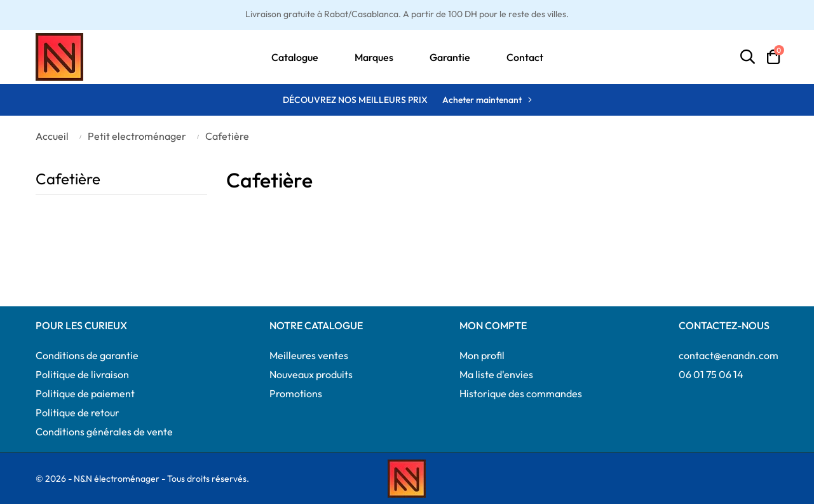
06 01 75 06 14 (711, 374)
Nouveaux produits (311, 374)
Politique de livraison (82, 374)
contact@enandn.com (729, 355)
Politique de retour (78, 412)
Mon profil (482, 355)
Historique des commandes (521, 393)
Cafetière (68, 179)
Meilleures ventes (309, 355)
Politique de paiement (85, 393)
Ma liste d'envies (496, 374)
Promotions (296, 393)
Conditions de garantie (87, 355)
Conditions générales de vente (104, 432)
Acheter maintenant (482, 100)
